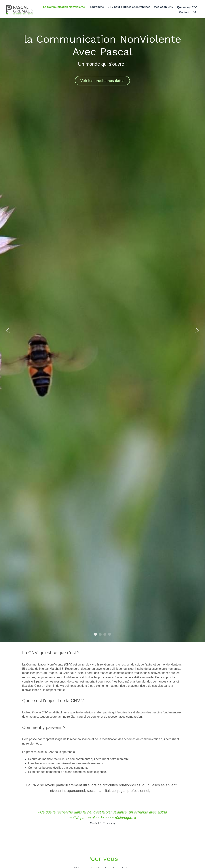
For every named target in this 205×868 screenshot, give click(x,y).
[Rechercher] (195, 12)
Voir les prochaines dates (102, 81)
